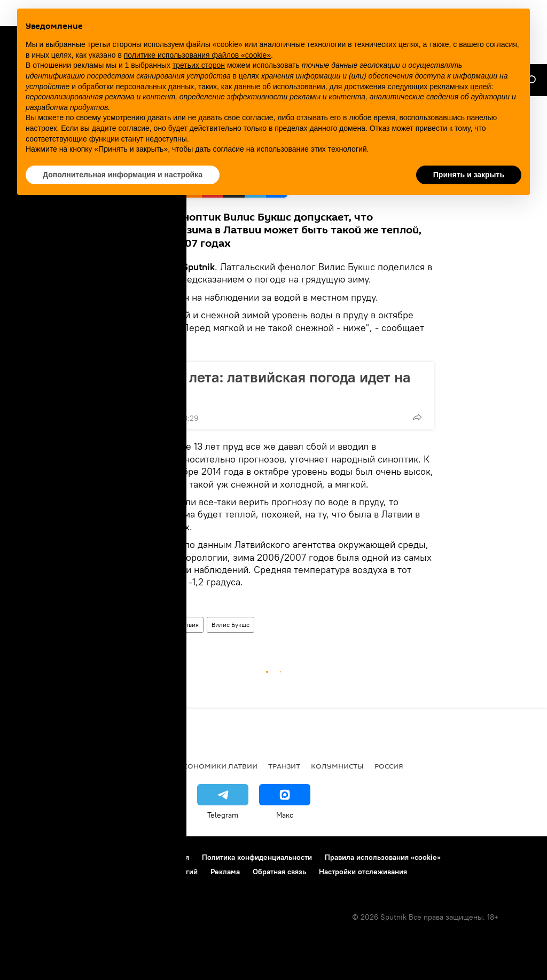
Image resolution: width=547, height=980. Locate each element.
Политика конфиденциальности (257, 857)
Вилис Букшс (230, 625)
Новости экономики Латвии (199, 766)
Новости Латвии (142, 625)
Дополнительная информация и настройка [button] (123, 175)
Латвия (189, 625)
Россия (389, 766)
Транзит (284, 766)
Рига (81, 766)
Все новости (37, 766)
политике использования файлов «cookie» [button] (197, 55)
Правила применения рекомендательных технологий (104, 872)
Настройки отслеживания (363, 872)
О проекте (29, 857)
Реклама (225, 872)
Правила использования (147, 857)
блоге (158, 279)
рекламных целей (460, 87)
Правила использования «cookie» (383, 857)
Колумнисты (337, 766)
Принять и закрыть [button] (469, 175)
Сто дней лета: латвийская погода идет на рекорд (267, 386)
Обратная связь (279, 872)
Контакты (76, 857)
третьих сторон (199, 65)
